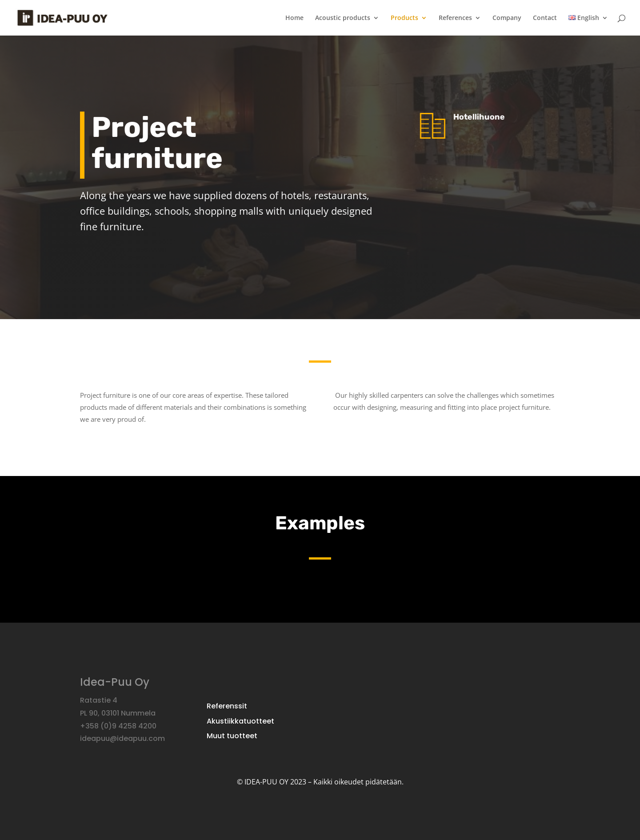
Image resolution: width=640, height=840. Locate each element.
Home (294, 18)
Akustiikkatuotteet (240, 722)
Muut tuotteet (232, 736)
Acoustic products (343, 18)
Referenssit (227, 707)
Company (507, 18)
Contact (545, 18)
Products (404, 18)
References (455, 18)
